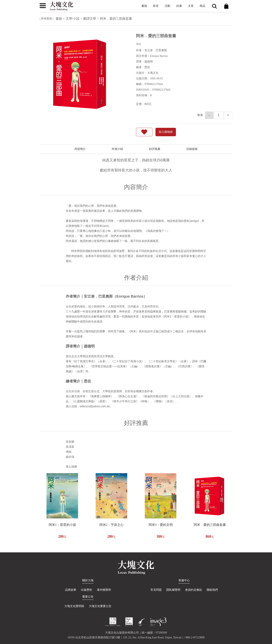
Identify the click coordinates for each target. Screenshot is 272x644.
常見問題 (156, 590)
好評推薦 (155, 149)
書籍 (144, 6)
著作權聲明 (104, 590)
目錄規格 (192, 149)
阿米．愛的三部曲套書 (210, 525)
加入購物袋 (166, 132)
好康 (179, 6)
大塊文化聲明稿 (74, 606)
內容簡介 (80, 149)
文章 (191, 6)
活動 (167, 6)
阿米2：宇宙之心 (112, 525)
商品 (202, 6)
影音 (156, 6)
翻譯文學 (90, 19)
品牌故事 (71, 590)
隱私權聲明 (173, 590)
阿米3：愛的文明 (161, 525)
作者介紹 (117, 149)
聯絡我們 (212, 590)
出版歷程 (86, 590)
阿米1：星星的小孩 (62, 525)
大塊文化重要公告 (100, 606)
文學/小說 (73, 19)
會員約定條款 (194, 590)
